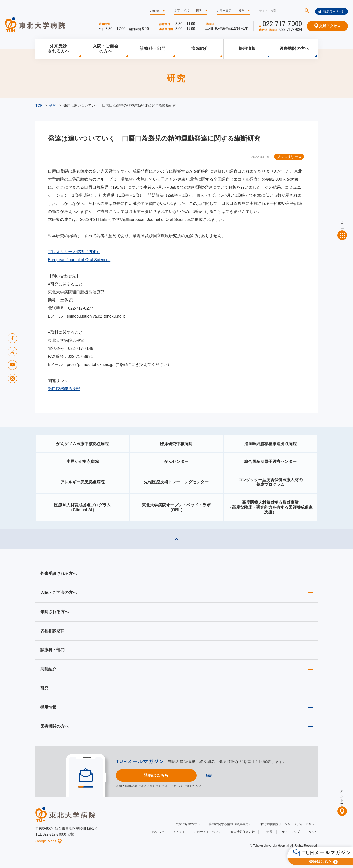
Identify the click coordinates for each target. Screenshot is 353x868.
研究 (53, 105)
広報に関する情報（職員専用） (230, 824)
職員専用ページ (332, 11)
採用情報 (247, 48)
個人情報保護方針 (243, 832)
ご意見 (268, 832)
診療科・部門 (153, 48)
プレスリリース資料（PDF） (74, 252)
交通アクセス (327, 26)
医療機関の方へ (294, 48)
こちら (175, 786)
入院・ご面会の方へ (106, 49)
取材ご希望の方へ (188, 824)
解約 (209, 775)
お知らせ (158, 832)
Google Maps (48, 841)
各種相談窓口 (52, 631)
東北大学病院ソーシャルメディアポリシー (289, 824)
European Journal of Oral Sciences (79, 260)
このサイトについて (208, 832)
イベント (179, 832)
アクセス (342, 796)
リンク (313, 832)
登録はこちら (156, 775)
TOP (39, 105)
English (155, 11)
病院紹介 (200, 48)
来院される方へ (54, 612)
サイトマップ (291, 832)
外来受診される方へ (59, 49)
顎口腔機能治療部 (64, 389)
